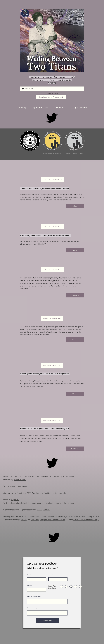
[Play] (23, 89)
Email (29, 586)
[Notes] (75, 206)
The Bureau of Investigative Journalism (63, 516)
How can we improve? (34, 608)
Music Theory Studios (90, 516)
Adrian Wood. (69, 476)
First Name (30, 575)
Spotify (23, 108)
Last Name (52, 575)
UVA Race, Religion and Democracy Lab (48, 520)
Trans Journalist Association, (34, 516)
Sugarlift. (15, 500)
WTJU (24, 520)
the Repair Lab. (44, 510)
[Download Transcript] (52, 179)
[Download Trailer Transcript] (51, 97)
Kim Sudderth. (60, 493)
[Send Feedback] (47, 621)
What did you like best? (34, 597)
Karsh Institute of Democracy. (86, 520)
